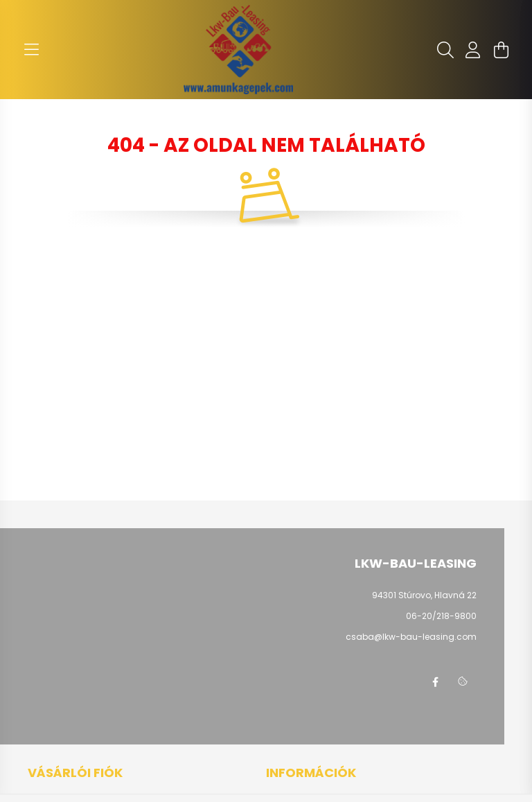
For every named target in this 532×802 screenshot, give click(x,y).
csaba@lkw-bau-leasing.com (411, 637)
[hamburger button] (31, 50)
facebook (435, 682)
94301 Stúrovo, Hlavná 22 (424, 595)
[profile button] (473, 50)
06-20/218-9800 (441, 616)
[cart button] (501, 50)
